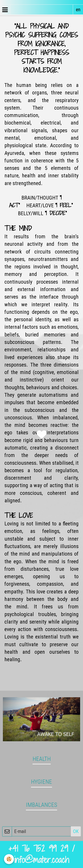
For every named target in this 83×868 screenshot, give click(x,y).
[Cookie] (9, 859)
